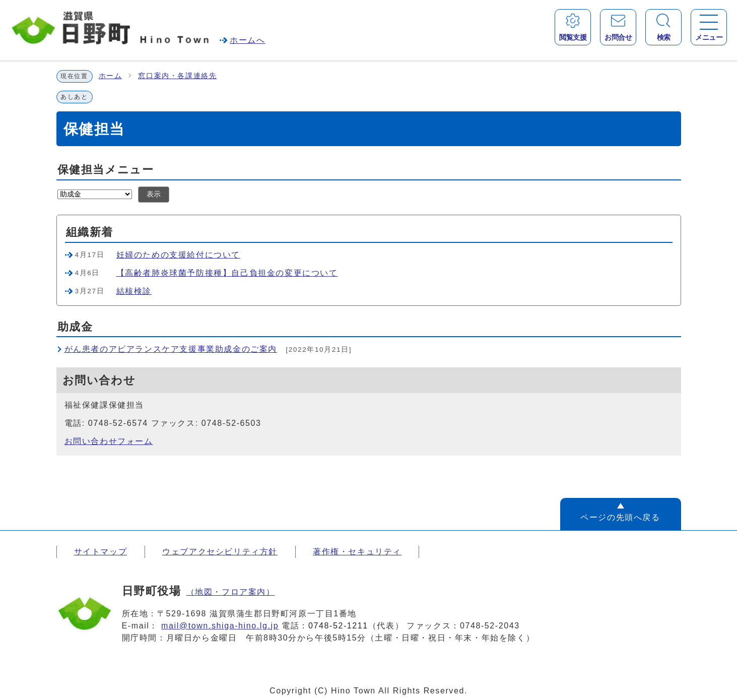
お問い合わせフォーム (109, 441)
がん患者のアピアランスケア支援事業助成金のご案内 (171, 349)
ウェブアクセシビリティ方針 (220, 552)
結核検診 (134, 291)
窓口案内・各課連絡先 (177, 76)
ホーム (111, 76)
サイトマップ (101, 552)
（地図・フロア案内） (231, 592)
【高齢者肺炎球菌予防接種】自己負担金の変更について (227, 273)
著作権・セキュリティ (357, 552)
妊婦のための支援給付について (178, 255)
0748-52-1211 (338, 626)
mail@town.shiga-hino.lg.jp (220, 626)
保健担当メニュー (106, 170)
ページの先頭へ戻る (620, 517)
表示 (154, 194)
